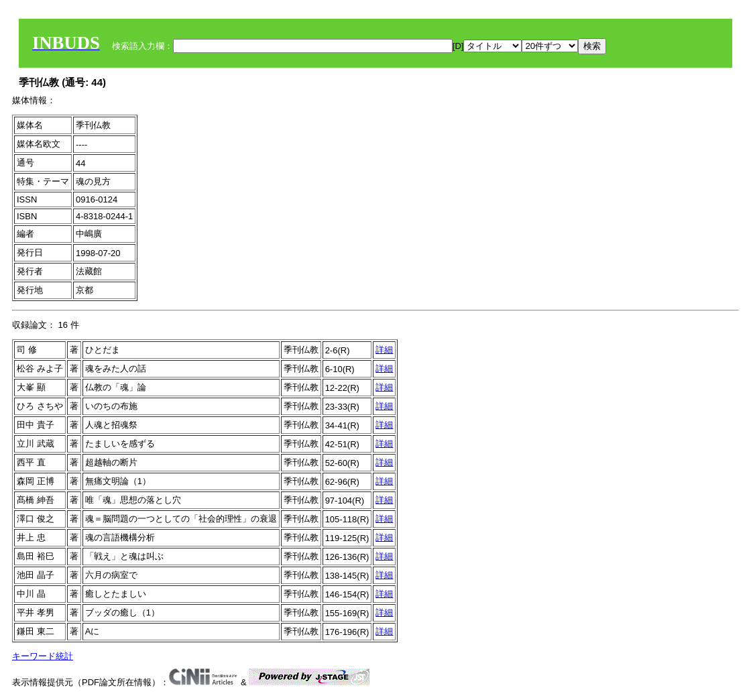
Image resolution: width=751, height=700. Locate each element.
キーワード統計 (43, 656)
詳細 (384, 350)
